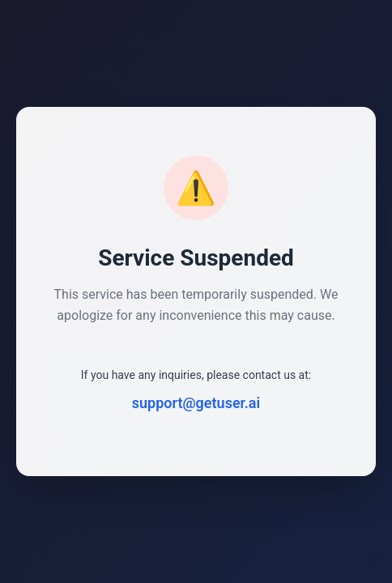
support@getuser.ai (196, 403)
